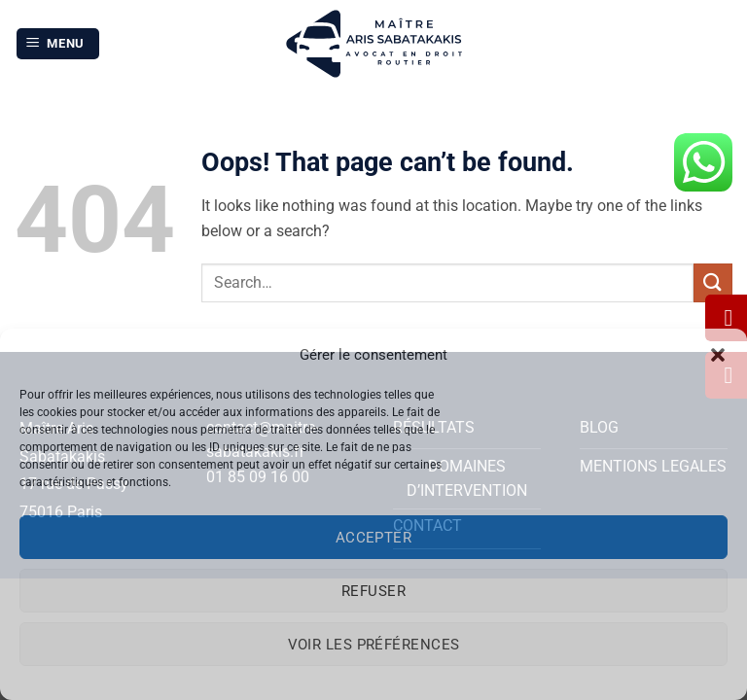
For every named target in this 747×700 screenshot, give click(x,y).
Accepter (374, 538)
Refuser (373, 591)
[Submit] (713, 282)
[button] (718, 355)
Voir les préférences (374, 645)
